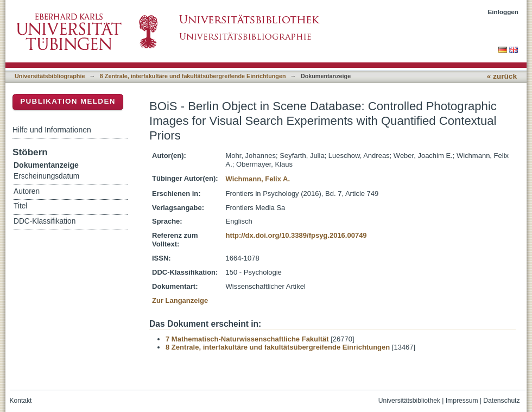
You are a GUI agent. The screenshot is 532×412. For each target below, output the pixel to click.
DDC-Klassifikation (45, 221)
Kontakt (21, 401)
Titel (20, 206)
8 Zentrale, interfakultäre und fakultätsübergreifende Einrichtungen (193, 76)
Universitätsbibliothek (409, 401)
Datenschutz (501, 401)
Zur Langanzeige (180, 300)
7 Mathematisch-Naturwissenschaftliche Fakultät (247, 339)
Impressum (462, 401)
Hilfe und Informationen (52, 130)
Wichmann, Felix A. (258, 179)
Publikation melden (68, 101)
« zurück (502, 76)
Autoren (27, 191)
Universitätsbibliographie (50, 76)
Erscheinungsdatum (46, 176)
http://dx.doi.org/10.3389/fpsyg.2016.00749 (296, 235)
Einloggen (503, 12)
